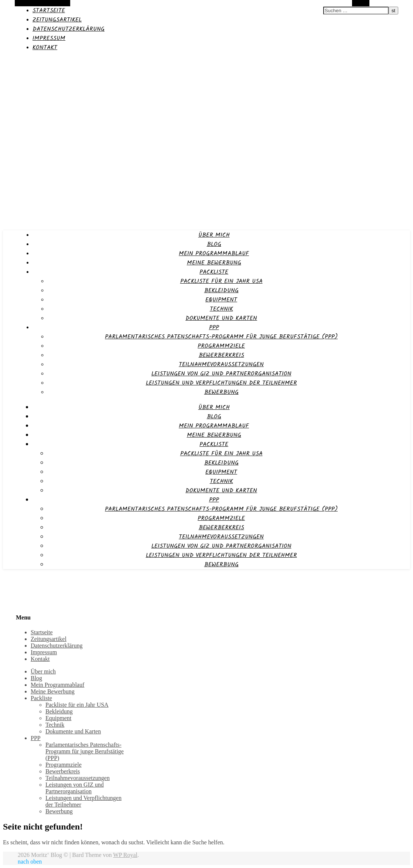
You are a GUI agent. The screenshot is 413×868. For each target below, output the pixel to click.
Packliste (214, 272)
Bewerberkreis (221, 355)
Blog (214, 244)
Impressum (49, 38)
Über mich (214, 235)
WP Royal (125, 855)
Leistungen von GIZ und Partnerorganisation (221, 374)
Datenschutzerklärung (69, 29)
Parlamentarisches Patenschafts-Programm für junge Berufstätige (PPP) (221, 337)
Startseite (49, 11)
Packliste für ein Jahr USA (221, 281)
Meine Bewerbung (214, 263)
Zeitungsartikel (57, 20)
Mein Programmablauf (214, 254)
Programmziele (221, 346)
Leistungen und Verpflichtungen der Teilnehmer (221, 383)
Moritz (12, 62)
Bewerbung (221, 392)
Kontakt (45, 48)
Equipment (221, 300)
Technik (221, 309)
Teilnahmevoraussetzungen (221, 364)
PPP (214, 327)
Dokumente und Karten (221, 318)
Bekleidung (221, 291)
